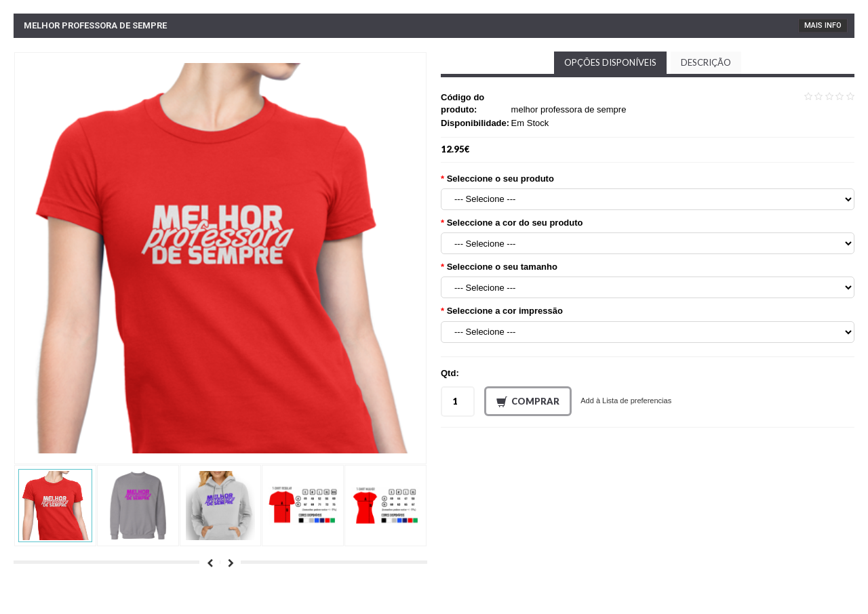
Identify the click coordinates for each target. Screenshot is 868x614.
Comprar (528, 402)
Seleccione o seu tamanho (502, 267)
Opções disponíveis (610, 62)
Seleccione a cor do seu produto (515, 223)
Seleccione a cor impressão (505, 311)
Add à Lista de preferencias (626, 401)
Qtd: (450, 373)
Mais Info (823, 25)
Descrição (706, 62)
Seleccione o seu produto (500, 179)
